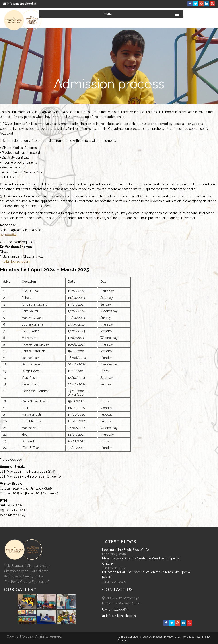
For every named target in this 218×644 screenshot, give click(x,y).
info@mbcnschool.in (20, 4)
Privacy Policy (172, 637)
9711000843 (9, 235)
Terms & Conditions (129, 637)
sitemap (122, 640)
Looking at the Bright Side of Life (125, 550)
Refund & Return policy (197, 637)
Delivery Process (152, 637)
